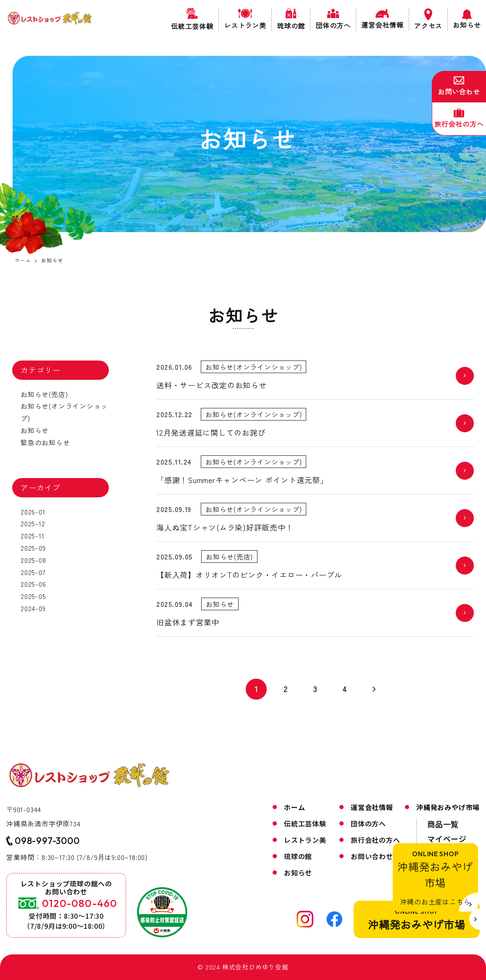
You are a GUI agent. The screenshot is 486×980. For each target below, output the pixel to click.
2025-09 (33, 548)
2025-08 (33, 560)
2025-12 (33, 523)
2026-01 (33, 512)
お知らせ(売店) (44, 394)
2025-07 (33, 572)
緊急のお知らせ (45, 442)
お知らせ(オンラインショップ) (64, 412)
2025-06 (33, 584)
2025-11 (32, 536)
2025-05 (33, 596)
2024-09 (33, 608)
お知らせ (34, 430)
